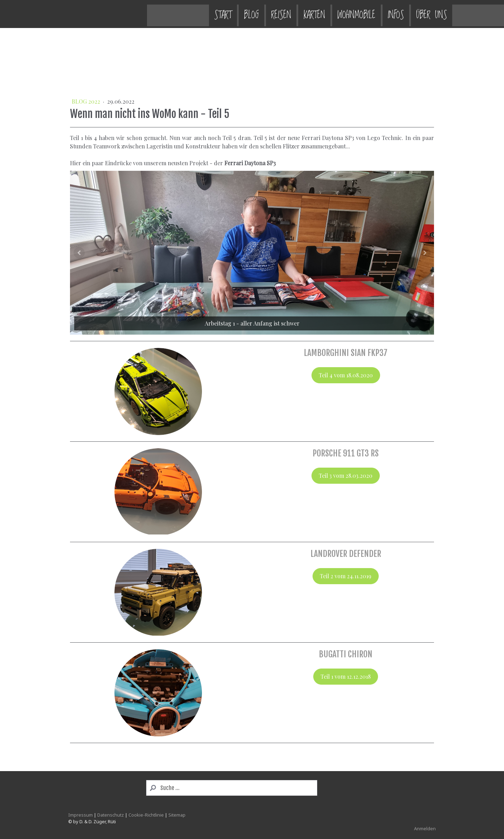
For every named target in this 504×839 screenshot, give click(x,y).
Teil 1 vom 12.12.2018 (346, 676)
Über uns (353, 14)
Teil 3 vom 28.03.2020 (346, 476)
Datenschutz (111, 815)
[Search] (232, 788)
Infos (317, 14)
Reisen (203, 14)
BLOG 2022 (87, 101)
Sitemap (177, 815)
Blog (173, 14)
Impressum (80, 815)
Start (145, 14)
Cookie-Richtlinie (146, 815)
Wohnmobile (278, 14)
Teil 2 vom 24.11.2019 (346, 576)
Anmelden (425, 828)
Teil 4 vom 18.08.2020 (346, 375)
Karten (236, 14)
